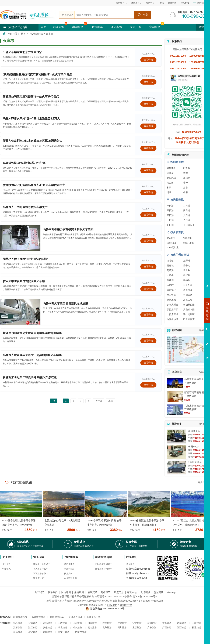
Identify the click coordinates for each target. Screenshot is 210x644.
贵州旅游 (107, 627)
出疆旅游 (78, 27)
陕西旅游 (107, 623)
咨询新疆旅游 (192, 313)
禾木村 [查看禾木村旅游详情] (170, 285)
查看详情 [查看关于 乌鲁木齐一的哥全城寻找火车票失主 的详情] (148, 215)
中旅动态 (6, 569)
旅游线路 (79, 592)
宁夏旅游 (137, 623)
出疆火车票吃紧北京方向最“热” (22, 52)
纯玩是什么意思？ (42, 564)
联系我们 (53, 592)
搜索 (143, 15)
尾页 (111, 401)
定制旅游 (155, 27)
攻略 (203, 27)
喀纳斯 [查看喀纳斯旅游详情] (187, 280)
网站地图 (66, 592)
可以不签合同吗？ (104, 564)
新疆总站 (152, 623)
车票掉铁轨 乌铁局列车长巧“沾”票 (24, 163)
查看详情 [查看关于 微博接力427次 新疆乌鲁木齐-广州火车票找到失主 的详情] (148, 192)
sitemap (171, 592)
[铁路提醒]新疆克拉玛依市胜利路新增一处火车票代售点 (37, 74)
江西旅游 (182, 627)
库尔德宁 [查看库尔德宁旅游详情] (171, 290)
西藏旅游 (182, 623)
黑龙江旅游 (64, 632)
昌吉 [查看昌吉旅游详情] (185, 188)
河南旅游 (92, 623)
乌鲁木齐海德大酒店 (195, 406)
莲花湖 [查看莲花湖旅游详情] (170, 280)
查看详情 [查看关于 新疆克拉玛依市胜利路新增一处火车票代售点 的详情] (148, 104)
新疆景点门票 (94, 617)
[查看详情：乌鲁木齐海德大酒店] (175, 410)
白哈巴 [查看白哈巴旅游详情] (170, 261)
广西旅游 (167, 627)
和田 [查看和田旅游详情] (169, 188)
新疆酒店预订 (75, 617)
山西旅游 (62, 623)
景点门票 (136, 27)
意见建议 (130, 564)
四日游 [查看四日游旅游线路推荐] (187, 210)
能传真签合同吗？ (104, 569)
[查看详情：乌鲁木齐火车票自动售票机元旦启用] (20, 312)
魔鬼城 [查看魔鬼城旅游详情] (170, 265)
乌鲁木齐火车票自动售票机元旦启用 (65, 303)
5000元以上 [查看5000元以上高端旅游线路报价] (173, 247)
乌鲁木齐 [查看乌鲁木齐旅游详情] (171, 168)
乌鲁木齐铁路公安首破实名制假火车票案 (68, 229)
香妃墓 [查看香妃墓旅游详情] (187, 275)
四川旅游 (122, 627)
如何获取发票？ (72, 578)
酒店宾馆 (116, 27)
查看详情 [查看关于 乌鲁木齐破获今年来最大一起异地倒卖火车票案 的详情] (148, 363)
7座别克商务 (195, 462)
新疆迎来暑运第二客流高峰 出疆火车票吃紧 (30, 377)
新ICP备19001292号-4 (145, 596)
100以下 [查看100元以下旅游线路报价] (171, 238)
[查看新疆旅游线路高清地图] (187, 350)
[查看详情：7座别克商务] (176, 468)
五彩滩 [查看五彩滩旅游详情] (187, 261)
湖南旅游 (77, 627)
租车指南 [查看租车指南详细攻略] (203, 424)
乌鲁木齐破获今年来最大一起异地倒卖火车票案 (32, 355)
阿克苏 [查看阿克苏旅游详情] (170, 183)
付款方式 (172, 3)
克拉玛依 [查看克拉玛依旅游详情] (171, 178)
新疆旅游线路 (38, 617)
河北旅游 (48, 623)
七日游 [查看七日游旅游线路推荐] (170, 220)
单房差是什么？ (41, 569)
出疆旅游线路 (20, 617)
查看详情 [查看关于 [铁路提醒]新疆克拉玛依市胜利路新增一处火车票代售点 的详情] (148, 82)
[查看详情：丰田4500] (176, 452)
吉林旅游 (48, 632)
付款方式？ (69, 569)
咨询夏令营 (192, 326)
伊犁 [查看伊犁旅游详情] (185, 173)
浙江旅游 (33, 627)
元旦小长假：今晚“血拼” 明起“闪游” (26, 259)
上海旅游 (197, 623)
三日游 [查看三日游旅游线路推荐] (170, 210)
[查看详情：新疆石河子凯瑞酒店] (175, 396)
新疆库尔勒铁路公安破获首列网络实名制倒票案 (32, 333)
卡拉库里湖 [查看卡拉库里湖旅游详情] (172, 314)
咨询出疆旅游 (192, 320)
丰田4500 (193, 447)
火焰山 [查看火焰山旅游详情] (170, 275)
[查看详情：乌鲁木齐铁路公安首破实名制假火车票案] (20, 238)
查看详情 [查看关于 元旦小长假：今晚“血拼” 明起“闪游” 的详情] (148, 267)
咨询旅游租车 (192, 332)
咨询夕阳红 (192, 338)
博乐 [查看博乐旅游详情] (169, 192)
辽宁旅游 (33, 632)
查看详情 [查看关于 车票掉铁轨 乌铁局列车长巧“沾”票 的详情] (148, 170)
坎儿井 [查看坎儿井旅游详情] (187, 270)
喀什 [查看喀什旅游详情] (185, 183)
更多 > (201, 482)
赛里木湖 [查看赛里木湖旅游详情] (188, 290)
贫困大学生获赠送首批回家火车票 (24, 281)
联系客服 (185, 3)
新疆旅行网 (126, 605)
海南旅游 (18, 632)
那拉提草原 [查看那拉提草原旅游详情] (172, 310)
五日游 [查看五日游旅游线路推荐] (170, 215)
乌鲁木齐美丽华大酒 (195, 379)
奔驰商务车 (194, 431)
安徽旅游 (48, 627)
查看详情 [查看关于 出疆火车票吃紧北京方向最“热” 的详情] (148, 60)
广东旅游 (152, 627)
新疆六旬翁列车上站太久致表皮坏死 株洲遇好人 (33, 141)
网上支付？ (69, 574)
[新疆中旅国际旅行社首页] (28, 15)
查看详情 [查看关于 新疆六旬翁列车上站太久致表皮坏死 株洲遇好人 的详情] (148, 148)
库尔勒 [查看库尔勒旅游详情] (187, 178)
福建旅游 (197, 627)
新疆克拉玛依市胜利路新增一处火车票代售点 (31, 97)
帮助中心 (150, 3)
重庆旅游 (137, 627)
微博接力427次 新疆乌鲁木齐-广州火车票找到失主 (34, 185)
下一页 (99, 401)
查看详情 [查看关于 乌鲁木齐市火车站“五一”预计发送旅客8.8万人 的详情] (148, 126)
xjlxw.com (112, 605)
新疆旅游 (59, 27)
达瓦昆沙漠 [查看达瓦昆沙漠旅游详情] (172, 319)
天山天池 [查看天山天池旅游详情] (188, 295)
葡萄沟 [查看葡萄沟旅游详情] (170, 270)
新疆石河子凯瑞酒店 (195, 392)
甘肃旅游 (122, 623)
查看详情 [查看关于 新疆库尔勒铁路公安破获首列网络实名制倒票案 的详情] (148, 341)
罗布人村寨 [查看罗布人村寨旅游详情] (172, 305)
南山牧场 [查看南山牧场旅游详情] (171, 295)
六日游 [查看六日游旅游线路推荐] (187, 215)
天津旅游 (33, 623)
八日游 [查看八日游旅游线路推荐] (187, 220)
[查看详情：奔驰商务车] (176, 437)
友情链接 (145, 592)
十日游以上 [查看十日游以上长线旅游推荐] (189, 225)
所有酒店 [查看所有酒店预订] (203, 372)
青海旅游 (167, 623)
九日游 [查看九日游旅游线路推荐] (170, 225)
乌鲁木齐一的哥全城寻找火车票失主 (25, 207)
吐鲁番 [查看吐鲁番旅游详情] (187, 168)
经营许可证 (136, 3)
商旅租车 (97, 27)
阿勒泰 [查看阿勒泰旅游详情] (170, 173)
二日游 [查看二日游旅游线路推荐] (187, 206)
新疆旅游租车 (57, 617)
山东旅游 (77, 623)
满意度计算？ (40, 578)
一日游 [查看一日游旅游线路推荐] (170, 206)
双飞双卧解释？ (41, 574)
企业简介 (6, 564)
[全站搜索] (104, 15)
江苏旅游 (18, 627)
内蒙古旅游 (81, 632)
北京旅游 (18, 623)
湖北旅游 (62, 627)
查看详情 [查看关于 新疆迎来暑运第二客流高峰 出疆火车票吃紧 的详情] (148, 385)
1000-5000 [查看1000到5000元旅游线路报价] (189, 243)
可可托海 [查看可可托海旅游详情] (188, 285)
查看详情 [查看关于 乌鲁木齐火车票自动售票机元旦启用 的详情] (148, 315)
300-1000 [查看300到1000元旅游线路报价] (172, 243)
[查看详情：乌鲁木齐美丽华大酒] (175, 383)
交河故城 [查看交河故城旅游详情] (171, 300)
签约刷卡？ (69, 564)
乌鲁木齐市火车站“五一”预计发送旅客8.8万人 (31, 119)
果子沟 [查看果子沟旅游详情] (187, 265)
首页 (44, 27)
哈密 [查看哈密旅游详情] (185, 192)
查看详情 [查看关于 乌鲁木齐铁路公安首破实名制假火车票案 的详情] (148, 241)
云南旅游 (92, 627)
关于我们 (39, 592)
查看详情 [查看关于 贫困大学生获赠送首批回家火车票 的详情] (148, 289)
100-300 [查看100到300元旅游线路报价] (187, 238)
